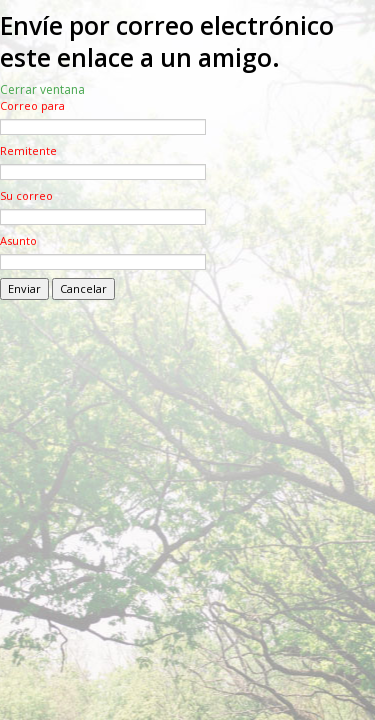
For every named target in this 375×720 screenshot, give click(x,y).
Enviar (24, 288)
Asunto (18, 240)
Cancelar (83, 288)
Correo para (32, 105)
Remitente (28, 150)
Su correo (26, 195)
